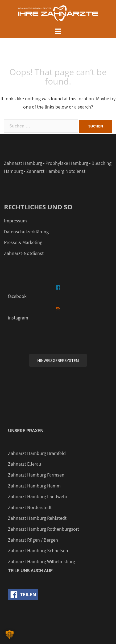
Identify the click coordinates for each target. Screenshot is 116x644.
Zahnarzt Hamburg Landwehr (38, 496)
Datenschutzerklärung (26, 232)
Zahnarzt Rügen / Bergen (33, 540)
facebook (17, 296)
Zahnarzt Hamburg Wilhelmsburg (42, 561)
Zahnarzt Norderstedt (30, 507)
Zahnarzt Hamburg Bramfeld (37, 453)
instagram (18, 318)
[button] (10, 634)
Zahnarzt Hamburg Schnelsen (38, 551)
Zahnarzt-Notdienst (24, 253)
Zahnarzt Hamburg (23, 163)
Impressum (15, 221)
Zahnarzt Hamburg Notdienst (56, 171)
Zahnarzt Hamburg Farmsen (36, 475)
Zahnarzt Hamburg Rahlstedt (37, 518)
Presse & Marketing (23, 242)
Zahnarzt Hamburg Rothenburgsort (43, 529)
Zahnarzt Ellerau (25, 464)
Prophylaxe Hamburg (67, 163)
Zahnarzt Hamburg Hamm (34, 486)
